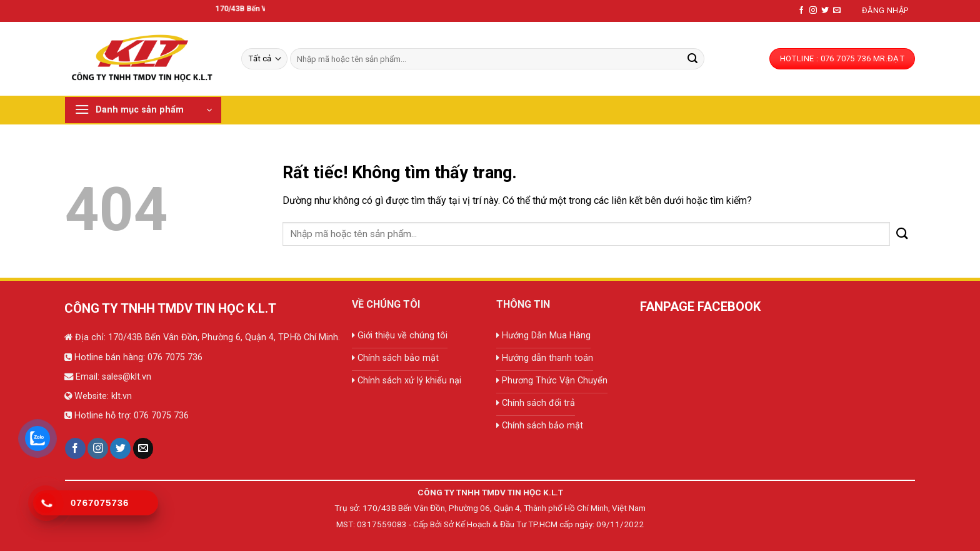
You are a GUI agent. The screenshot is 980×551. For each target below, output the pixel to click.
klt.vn (122, 396)
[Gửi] (692, 59)
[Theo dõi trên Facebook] (801, 11)
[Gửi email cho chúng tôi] (837, 11)
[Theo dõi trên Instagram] (813, 11)
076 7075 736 (174, 357)
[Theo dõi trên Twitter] (825, 11)
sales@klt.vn (127, 377)
